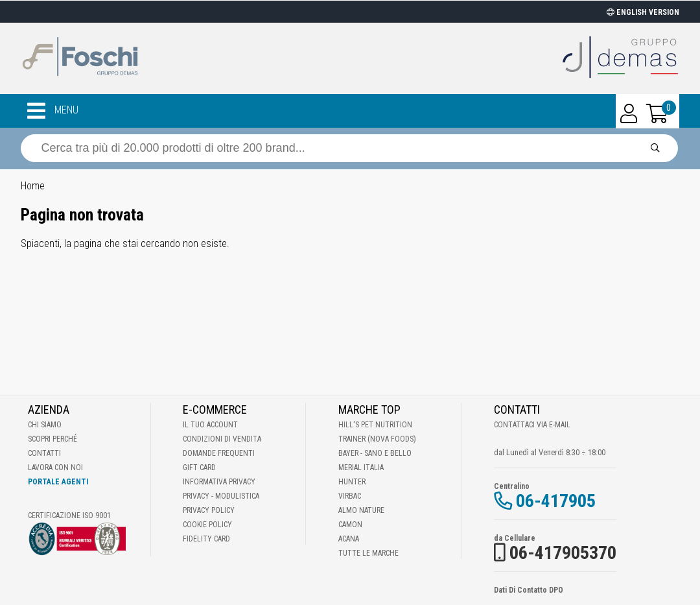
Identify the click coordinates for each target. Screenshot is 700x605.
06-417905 (556, 501)
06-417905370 (563, 553)
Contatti (44, 453)
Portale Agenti (58, 482)
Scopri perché (52, 439)
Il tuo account (210, 425)
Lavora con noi (55, 468)
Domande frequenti (219, 453)
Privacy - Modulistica (221, 496)
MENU (53, 111)
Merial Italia (361, 468)
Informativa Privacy (219, 482)
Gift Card (199, 468)
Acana (349, 539)
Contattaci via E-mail (532, 425)
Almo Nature (361, 510)
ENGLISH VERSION (643, 12)
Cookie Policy (207, 525)
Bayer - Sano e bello (375, 453)
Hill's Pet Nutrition (375, 425)
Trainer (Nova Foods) (377, 439)
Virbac (350, 496)
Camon (350, 525)
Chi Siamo (45, 425)
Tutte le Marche (368, 553)
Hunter (352, 482)
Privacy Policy (209, 510)
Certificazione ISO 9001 (69, 516)
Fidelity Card (206, 539)
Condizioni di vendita (222, 439)
